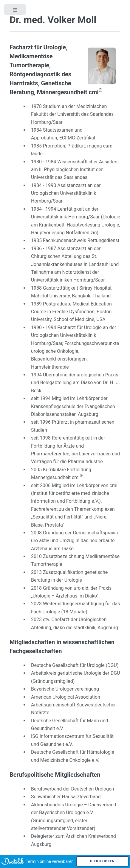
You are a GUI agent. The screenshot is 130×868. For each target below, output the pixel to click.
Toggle (16, 13)
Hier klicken (102, 861)
